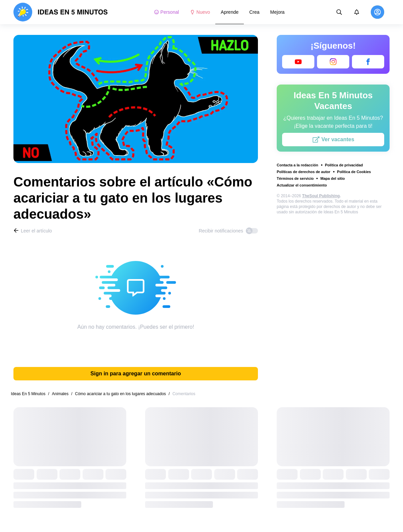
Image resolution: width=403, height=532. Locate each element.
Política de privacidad (344, 165)
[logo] (61, 12)
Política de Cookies (354, 172)
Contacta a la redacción (298, 165)
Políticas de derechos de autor (304, 172)
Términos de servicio (295, 178)
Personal (166, 12)
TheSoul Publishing (321, 196)
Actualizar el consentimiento (302, 185)
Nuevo (200, 12)
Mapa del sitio (333, 178)
